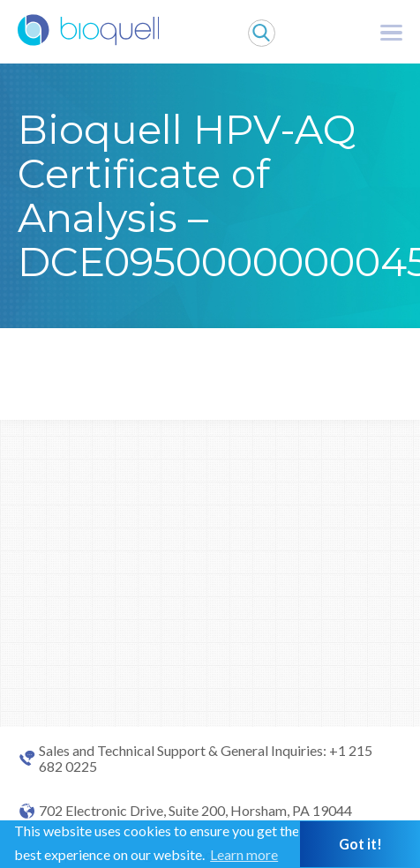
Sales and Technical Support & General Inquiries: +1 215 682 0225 (206, 759)
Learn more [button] (244, 854)
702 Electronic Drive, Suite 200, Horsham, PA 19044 (195, 811)
